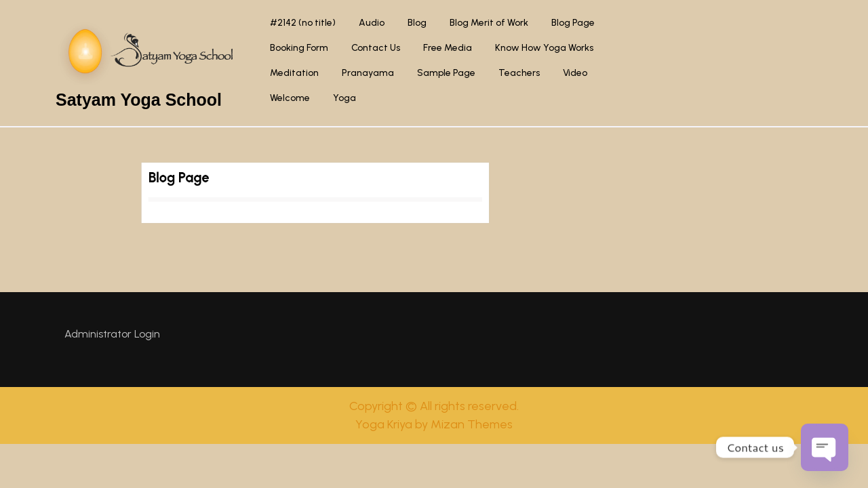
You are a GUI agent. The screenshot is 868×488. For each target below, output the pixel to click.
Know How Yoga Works (544, 48)
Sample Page (446, 73)
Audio (372, 23)
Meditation (294, 73)
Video (575, 73)
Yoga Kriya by (434, 424)
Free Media (448, 48)
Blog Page (573, 23)
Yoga (344, 98)
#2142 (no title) (303, 23)
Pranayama (368, 73)
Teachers (519, 73)
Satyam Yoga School (139, 100)
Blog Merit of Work (489, 23)
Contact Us (376, 48)
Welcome (290, 98)
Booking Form (299, 48)
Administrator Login (112, 334)
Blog (417, 23)
